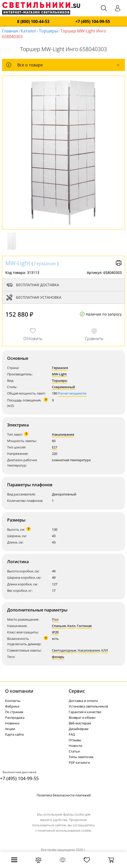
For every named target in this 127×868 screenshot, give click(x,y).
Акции (10, 729)
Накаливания (63, 434)
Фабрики (12, 706)
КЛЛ (105, 650)
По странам (14, 712)
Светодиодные (64, 650)
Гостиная (84, 626)
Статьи (74, 751)
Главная (10, 31)
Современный (63, 387)
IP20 (55, 632)
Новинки (12, 723)
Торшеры (48, 31)
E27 (55, 447)
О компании (19, 691)
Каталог (29, 31)
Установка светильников (88, 706)
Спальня (59, 626)
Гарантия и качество (85, 712)
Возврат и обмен (82, 717)
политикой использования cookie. (65, 830)
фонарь (58, 657)
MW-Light (18, 263)
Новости (75, 746)
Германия (45, 263)
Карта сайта (14, 734)
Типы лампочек (81, 757)
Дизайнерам (79, 729)
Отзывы (75, 740)
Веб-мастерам (80, 723)
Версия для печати (119, 263)
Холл (71, 626)
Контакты (13, 701)
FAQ (72, 734)
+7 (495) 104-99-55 (93, 22)
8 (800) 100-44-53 (33, 22)
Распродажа (15, 717)
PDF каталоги (79, 762)
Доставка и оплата (83, 701)
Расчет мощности (72, 393)
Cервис (77, 691)
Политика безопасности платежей (64, 795)
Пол (55, 619)
